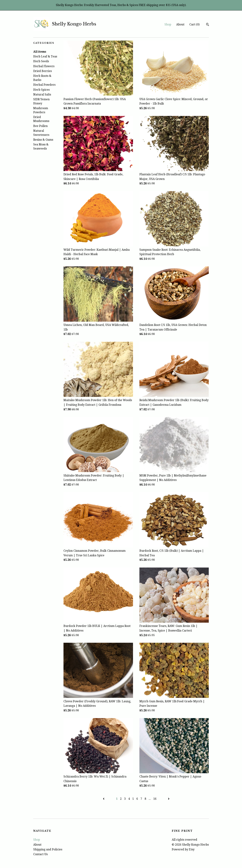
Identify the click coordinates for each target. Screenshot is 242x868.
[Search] (208, 25)
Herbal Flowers (44, 66)
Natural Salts (42, 94)
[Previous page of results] (104, 799)
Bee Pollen (40, 126)
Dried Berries (42, 71)
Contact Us (40, 854)
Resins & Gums (43, 140)
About (180, 24)
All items (40, 52)
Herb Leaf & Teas (45, 56)
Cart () (194, 24)
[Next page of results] (169, 799)
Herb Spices (41, 90)
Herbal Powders (44, 85)
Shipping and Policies (48, 849)
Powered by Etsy (183, 849)
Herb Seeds (41, 61)
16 (155, 799)
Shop (168, 24)
